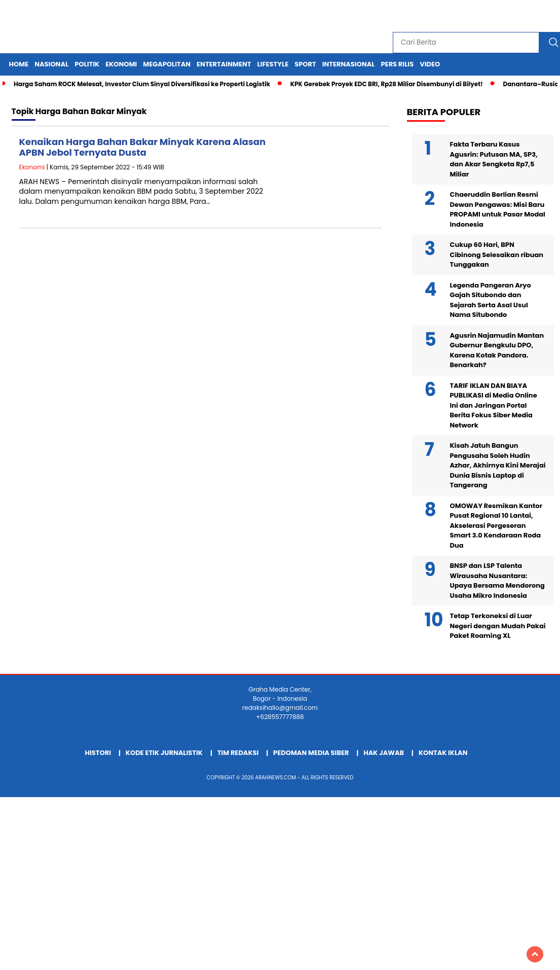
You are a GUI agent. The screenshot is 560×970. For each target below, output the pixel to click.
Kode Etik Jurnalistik (164, 753)
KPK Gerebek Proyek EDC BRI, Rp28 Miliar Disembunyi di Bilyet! (387, 84)
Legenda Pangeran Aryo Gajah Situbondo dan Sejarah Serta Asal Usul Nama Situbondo (491, 300)
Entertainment (224, 64)
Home (19, 64)
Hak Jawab (384, 753)
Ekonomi (121, 64)
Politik (87, 64)
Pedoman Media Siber (311, 753)
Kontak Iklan (443, 753)
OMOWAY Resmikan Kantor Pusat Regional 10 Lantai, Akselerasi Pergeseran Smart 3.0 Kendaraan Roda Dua (496, 526)
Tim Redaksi (238, 753)
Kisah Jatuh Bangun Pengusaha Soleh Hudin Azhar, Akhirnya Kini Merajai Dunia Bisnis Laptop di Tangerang (498, 465)
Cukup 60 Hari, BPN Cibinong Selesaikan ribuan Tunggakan (497, 255)
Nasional (51, 64)
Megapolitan (167, 64)
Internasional (349, 64)
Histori (98, 753)
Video (430, 64)
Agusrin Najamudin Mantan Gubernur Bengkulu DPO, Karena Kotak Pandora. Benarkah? (497, 350)
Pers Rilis (397, 64)
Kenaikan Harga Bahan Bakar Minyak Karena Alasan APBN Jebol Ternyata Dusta (143, 147)
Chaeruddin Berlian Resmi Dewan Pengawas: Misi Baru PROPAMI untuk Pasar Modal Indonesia (498, 209)
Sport (305, 64)
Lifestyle (273, 64)
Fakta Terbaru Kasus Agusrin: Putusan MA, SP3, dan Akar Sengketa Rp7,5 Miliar (494, 159)
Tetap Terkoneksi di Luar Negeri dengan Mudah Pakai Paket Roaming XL (498, 626)
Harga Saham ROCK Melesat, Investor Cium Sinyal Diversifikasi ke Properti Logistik (142, 84)
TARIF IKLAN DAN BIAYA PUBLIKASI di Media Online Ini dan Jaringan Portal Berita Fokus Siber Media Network (494, 405)
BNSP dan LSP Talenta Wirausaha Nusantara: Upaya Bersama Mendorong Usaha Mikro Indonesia (497, 581)
